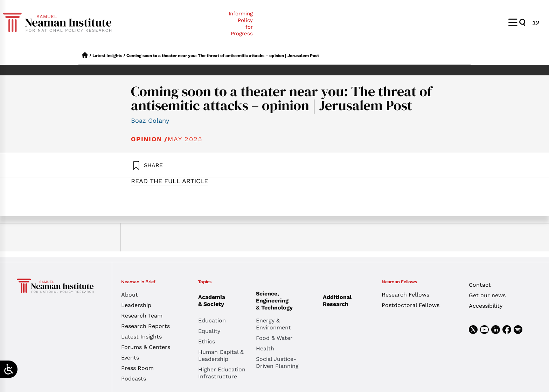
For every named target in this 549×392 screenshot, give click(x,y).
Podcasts (134, 379)
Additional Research (337, 301)
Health (265, 348)
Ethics (207, 341)
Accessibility (486, 306)
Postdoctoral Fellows (411, 305)
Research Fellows (405, 295)
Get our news (487, 295)
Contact (480, 285)
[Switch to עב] (536, 22)
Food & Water (274, 338)
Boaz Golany (150, 120)
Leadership (136, 305)
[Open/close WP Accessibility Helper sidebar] (9, 369)
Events (130, 358)
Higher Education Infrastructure (222, 373)
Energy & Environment (273, 324)
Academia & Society (213, 301)
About (130, 295)
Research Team (142, 316)
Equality (209, 331)
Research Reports (145, 326)
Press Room (137, 368)
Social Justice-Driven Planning (277, 362)
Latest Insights (107, 56)
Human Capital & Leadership (221, 355)
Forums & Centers (146, 347)
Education (212, 320)
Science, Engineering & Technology (285, 301)
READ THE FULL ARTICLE (169, 181)
